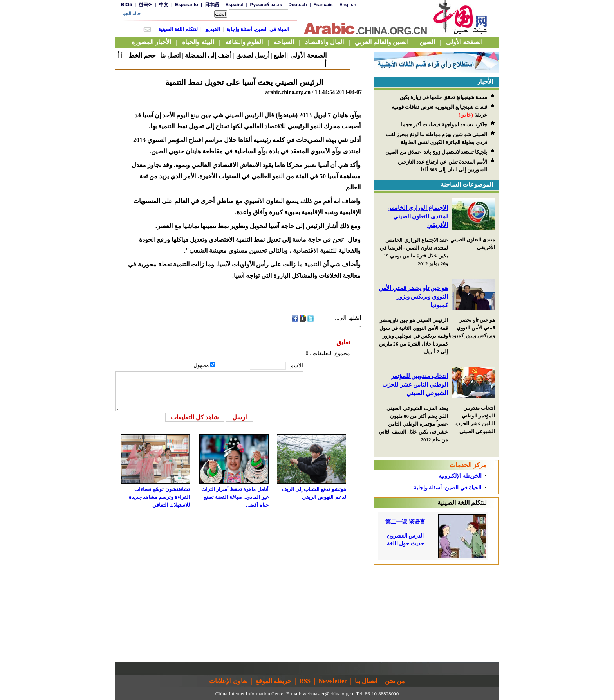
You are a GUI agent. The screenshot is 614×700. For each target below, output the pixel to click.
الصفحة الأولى (308, 55)
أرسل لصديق (253, 55)
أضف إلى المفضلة (208, 55)
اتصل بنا (170, 55)
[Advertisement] (436, 614)
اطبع (280, 55)
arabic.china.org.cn (288, 92)
